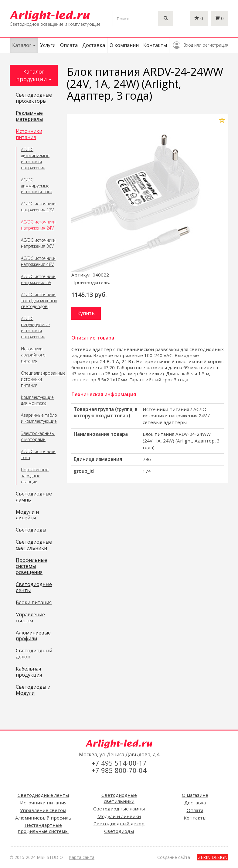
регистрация (215, 45)
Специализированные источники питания (39, 379)
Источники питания (29, 134)
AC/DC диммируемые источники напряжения (35, 159)
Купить (86, 313)
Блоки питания (34, 603)
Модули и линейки (27, 515)
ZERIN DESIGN (213, 857)
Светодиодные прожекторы (34, 98)
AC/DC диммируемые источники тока (37, 186)
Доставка (94, 45)
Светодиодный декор (34, 654)
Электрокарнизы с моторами (38, 436)
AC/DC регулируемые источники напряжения (35, 328)
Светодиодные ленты (34, 588)
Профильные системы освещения (31, 566)
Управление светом (30, 618)
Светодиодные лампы (34, 497)
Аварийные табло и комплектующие (39, 418)
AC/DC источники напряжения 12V (38, 207)
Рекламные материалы (29, 116)
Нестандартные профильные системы (43, 828)
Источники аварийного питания (33, 355)
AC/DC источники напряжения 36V (38, 243)
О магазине (195, 795)
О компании (124, 45)
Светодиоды (31, 530)
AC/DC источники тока (38, 454)
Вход (188, 45)
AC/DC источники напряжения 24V (38, 225)
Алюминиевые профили (33, 636)
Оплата (69, 45)
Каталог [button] (24, 45)
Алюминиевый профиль (43, 818)
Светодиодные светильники (34, 545)
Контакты (155, 45)
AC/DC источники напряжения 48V (38, 261)
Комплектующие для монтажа (37, 400)
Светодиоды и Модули (33, 690)
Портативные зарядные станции (35, 476)
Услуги (48, 45)
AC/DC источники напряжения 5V (38, 279)
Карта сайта (82, 857)
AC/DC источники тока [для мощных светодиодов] (39, 301)
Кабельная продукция (29, 672)
